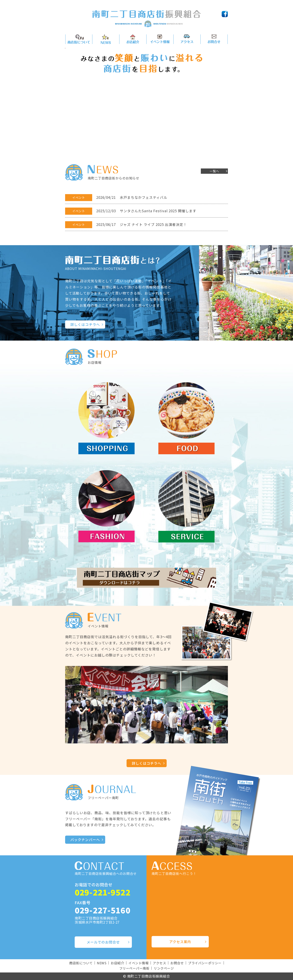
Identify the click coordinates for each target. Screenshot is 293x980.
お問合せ (177, 963)
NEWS (102, 963)
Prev (70, 99)
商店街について (81, 963)
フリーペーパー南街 (134, 968)
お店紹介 (117, 963)
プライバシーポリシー (205, 963)
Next (223, 99)
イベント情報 (138, 963)
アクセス (159, 963)
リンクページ (164, 968)
